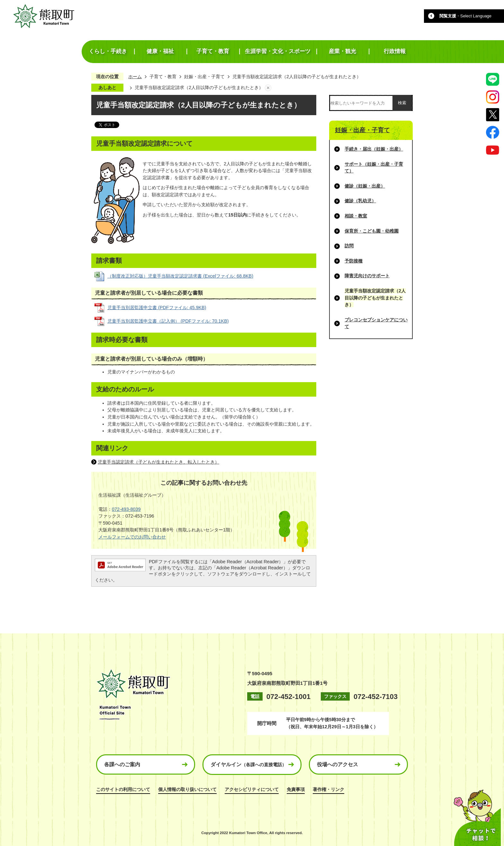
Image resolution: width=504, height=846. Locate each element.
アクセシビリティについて (252, 789)
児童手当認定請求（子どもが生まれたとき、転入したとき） (158, 462)
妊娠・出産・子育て (204, 77)
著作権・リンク (328, 789)
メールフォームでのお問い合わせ (132, 537)
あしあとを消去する (268, 88)
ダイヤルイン (248, 764)
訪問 (349, 246)
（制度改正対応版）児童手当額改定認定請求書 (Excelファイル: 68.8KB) (180, 276)
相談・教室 (356, 216)
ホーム (135, 77)
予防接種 (354, 261)
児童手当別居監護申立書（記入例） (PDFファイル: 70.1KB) (168, 321)
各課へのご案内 (122, 764)
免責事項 (296, 789)
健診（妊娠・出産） (365, 186)
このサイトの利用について (123, 789)
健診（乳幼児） (360, 201)
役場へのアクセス (337, 764)
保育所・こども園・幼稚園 (372, 231)
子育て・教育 (163, 77)
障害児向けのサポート (367, 276)
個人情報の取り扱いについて (187, 789)
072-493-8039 (126, 509)
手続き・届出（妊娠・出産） (374, 149)
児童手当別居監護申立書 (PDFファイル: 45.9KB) (157, 308)
